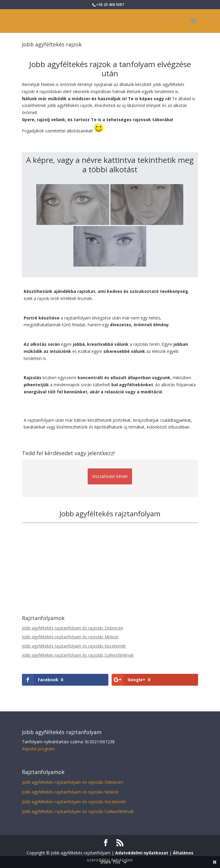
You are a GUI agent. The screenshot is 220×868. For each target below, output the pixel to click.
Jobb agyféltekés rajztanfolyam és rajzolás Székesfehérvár (78, 655)
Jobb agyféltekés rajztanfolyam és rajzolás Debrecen (73, 628)
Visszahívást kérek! (110, 476)
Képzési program (38, 749)
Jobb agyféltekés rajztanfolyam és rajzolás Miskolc (70, 637)
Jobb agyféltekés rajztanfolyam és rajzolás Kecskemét (74, 646)
